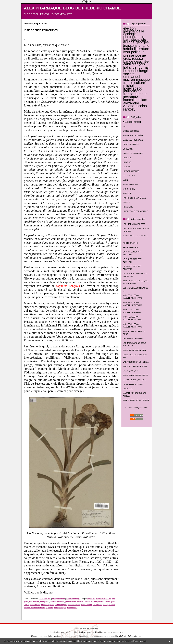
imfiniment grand (47, 605)
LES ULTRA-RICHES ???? (134, 224)
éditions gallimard (57, 602)
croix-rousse (133, 59)
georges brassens (136, 44)
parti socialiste (135, 40)
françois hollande (134, 66)
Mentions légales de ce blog (65, 636)
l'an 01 (27, 605)
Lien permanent (58, 599)
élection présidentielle (134, 30)
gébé (113, 602)
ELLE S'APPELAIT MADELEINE (136, 400)
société (129, 74)
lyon (127, 52)
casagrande (45, 602)
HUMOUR (127, 162)
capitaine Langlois (68, 286)
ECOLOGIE (128, 149)
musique (143, 80)
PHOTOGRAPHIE (130, 243)
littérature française (131, 99)
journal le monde (136, 69)
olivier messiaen (83, 602)
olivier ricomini (86, 605)
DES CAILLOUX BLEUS (133, 384)
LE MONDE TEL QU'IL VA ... (135, 380)
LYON (125, 180)
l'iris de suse (34, 602)
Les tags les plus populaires (112, 632)
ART (125, 127)
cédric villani (35, 605)
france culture (134, 83)
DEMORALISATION (131, 144)
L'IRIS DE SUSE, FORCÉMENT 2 (41, 30)
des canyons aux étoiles (100, 602)
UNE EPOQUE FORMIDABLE (135, 211)
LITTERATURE (129, 176)
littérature (142, 49)
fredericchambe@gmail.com (137, 408)
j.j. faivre (49, 608)
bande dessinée (136, 62)
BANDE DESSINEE (131, 131)
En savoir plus (140, 641)
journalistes (132, 91)
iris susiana (98, 605)
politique (138, 52)
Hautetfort (94, 628)
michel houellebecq (133, 87)
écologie (130, 34)
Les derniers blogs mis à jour (62, 632)
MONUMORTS (129, 189)
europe (129, 42)
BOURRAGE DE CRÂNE (133, 136)
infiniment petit (61, 605)
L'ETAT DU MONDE (131, 171)
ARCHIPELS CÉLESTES (133, 338)
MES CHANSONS (130, 185)
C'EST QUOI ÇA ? (131, 371)
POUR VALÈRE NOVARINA (134, 350)
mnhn (105, 605)
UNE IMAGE (128, 389)
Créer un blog (81, 628)
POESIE (126, 202)
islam (143, 100)
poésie (141, 55)
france (128, 94)
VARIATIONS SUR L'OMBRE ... (136, 362)
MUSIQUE (127, 193)
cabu (127, 64)
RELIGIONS (128, 207)
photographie (134, 37)
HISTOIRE (127, 158)
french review (72, 608)
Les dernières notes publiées (87, 632)
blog (140, 636)
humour (141, 94)
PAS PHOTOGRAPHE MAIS (135, 198)
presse (129, 55)
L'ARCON (127, 167)
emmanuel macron (132, 78)
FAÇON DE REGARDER (133, 153)
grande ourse (70, 602)
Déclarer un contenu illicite (41, 636)
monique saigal (60, 608)
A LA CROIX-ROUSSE (132, 122)
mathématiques (74, 605)
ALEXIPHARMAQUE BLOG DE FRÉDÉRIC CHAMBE (72, 8)
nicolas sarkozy (135, 108)
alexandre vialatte (131, 105)
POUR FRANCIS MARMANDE (136, 375)
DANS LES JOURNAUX (133, 140)
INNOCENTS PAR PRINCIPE (135, 366)
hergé (143, 71)
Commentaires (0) (73, 599)
